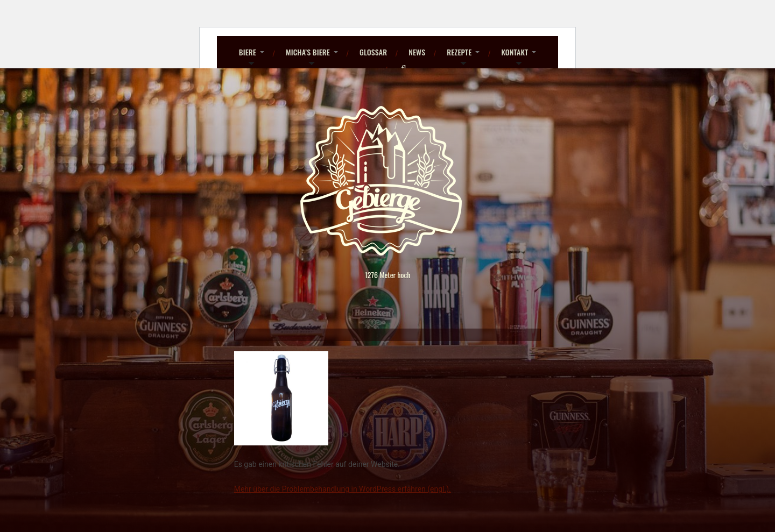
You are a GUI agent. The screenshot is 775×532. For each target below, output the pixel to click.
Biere (248, 52)
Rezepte (459, 52)
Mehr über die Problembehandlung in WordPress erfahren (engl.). (343, 489)
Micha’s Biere (308, 52)
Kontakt (515, 52)
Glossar (373, 52)
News (417, 52)
